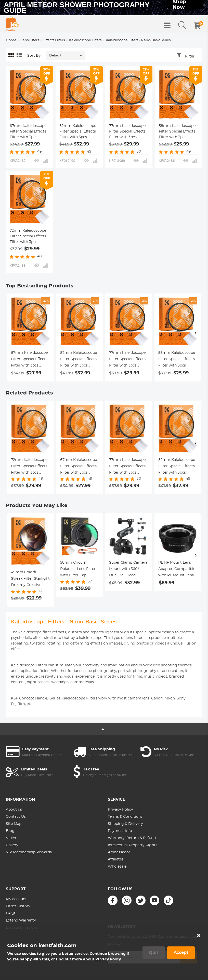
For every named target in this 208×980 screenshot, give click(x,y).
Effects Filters (54, 40)
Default (55, 56)
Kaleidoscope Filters (85, 40)
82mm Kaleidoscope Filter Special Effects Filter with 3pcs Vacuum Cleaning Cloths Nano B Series (78, 132)
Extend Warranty (21, 920)
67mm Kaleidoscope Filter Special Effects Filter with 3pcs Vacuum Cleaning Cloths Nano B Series (28, 132)
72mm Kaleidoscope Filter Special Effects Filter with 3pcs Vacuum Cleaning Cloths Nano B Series (28, 237)
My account (16, 899)
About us (14, 810)
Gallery (12, 845)
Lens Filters (30, 40)
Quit (154, 953)
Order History (18, 906)
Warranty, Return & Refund (132, 838)
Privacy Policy (120, 810)
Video (11, 838)
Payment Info (120, 831)
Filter (190, 56)
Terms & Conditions (125, 817)
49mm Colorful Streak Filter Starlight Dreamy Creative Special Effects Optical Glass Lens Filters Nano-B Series (30, 579)
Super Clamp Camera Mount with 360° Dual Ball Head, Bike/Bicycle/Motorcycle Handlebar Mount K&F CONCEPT (129, 570)
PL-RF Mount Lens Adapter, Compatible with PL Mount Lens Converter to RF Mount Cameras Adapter (177, 570)
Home (11, 40)
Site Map (14, 824)
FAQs (11, 913)
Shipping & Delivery (125, 824)
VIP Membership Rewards (29, 852)
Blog (10, 831)
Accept (181, 953)
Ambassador (119, 852)
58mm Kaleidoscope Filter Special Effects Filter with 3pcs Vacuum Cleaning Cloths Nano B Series (178, 132)
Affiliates (116, 859)
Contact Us (16, 817)
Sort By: (34, 56)
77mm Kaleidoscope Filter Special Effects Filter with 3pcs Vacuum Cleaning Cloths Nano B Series (128, 132)
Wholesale (117, 867)
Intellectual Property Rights (133, 845)
